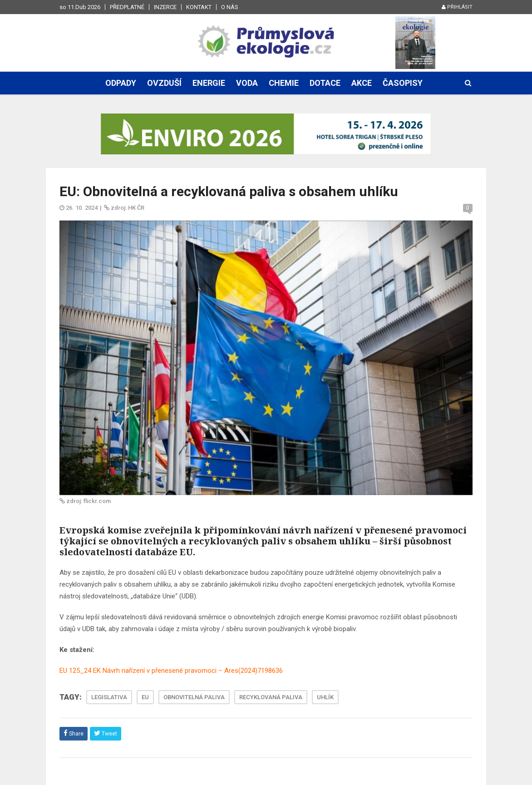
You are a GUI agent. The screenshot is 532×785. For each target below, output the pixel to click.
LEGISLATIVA (109, 697)
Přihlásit (457, 7)
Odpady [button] (121, 83)
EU (145, 697)
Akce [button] (362, 83)
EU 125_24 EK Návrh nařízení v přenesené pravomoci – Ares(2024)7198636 (171, 671)
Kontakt (199, 7)
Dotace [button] (325, 83)
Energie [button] (209, 83)
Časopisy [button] (403, 83)
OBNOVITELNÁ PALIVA (194, 697)
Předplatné (127, 7)
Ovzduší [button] (164, 83)
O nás (230, 7)
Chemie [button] (284, 83)
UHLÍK (325, 697)
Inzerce (165, 7)
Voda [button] (247, 83)
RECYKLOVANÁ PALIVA (271, 697)
